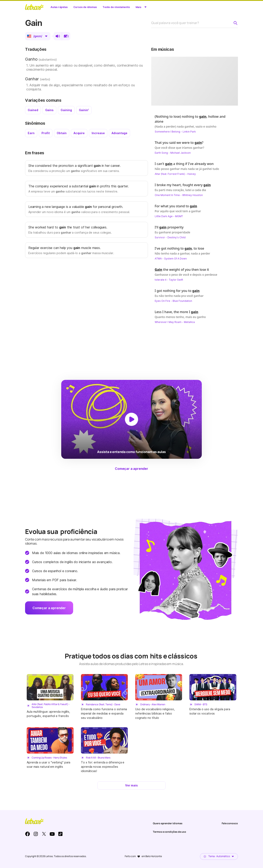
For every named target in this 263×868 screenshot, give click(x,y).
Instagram (36, 834)
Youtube (52, 834)
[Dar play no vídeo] (195, 81)
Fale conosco (230, 823)
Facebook (28, 834)
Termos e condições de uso (170, 832)
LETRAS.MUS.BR (34, 7)
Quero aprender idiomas (168, 823)
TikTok (60, 834)
